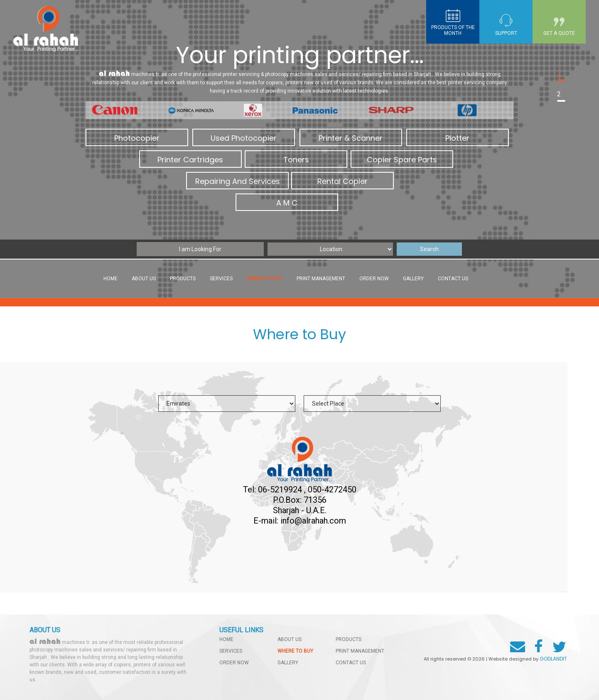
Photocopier (137, 138)
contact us (453, 279)
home (226, 640)
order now (374, 279)
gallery (413, 279)
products (183, 279)
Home (110, 279)
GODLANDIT (553, 659)
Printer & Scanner (351, 138)
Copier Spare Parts (402, 160)
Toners (296, 160)
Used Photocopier (244, 138)
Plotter (457, 138)
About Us (144, 279)
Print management (321, 279)
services (221, 279)
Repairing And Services (238, 181)
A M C (287, 203)
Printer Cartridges (190, 160)
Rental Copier (342, 181)
